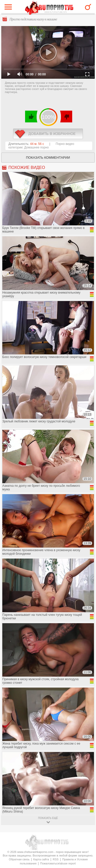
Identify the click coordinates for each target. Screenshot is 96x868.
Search (88, 7)
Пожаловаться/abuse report (58, 863)
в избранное (48, 134)
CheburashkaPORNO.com (49, 8)
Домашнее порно (37, 147)
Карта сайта (41, 859)
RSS (56, 859)
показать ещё (48, 818)
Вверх (86, 812)
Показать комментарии (48, 158)
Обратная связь (19, 859)
